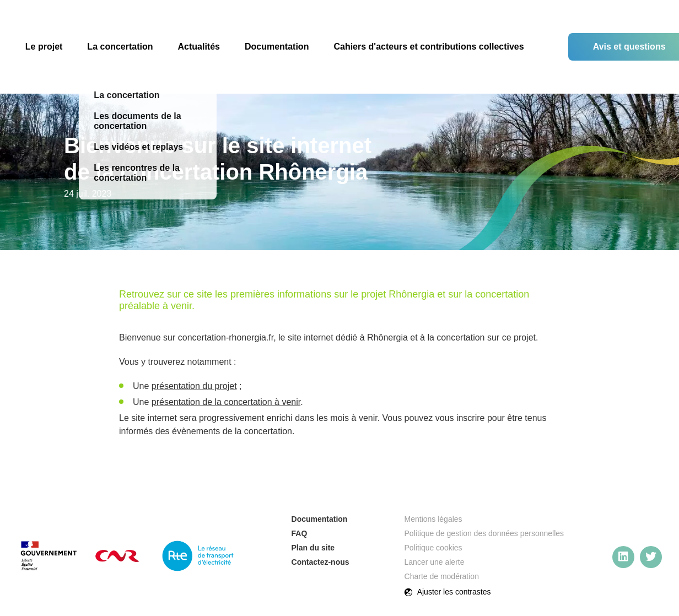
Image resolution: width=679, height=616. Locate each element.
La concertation (120, 47)
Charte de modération (442, 576)
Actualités (199, 47)
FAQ (300, 533)
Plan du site (313, 548)
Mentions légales (433, 519)
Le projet (44, 47)
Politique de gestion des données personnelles (484, 533)
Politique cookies (433, 548)
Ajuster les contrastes (448, 592)
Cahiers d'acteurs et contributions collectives (429, 47)
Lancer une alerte (435, 562)
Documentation (277, 47)
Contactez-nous (320, 562)
